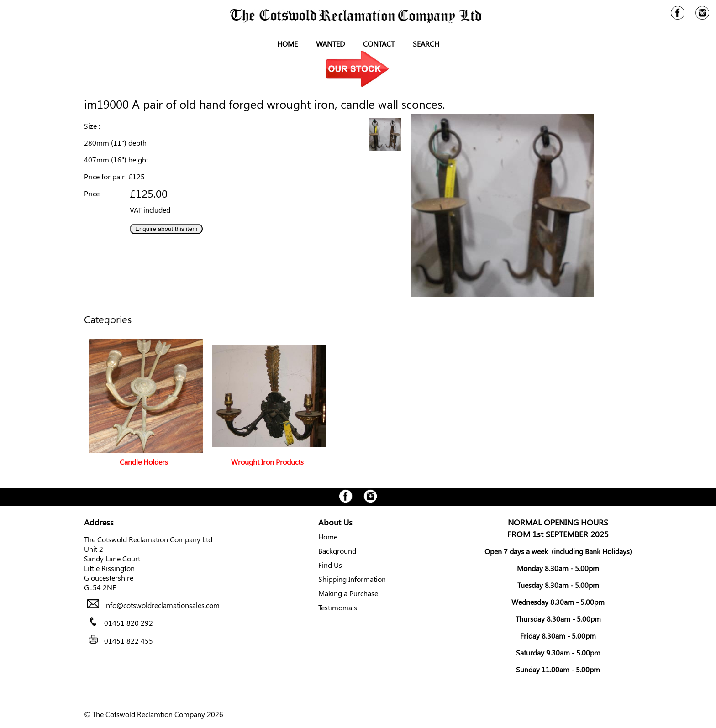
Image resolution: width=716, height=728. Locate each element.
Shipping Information (352, 579)
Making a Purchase (348, 593)
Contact (379, 44)
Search (426, 44)
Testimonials (338, 607)
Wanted (330, 44)
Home (287, 44)
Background (337, 551)
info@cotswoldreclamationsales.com (162, 605)
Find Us (330, 565)
